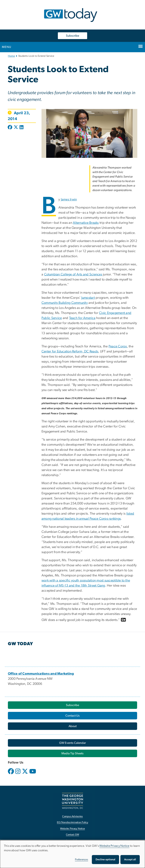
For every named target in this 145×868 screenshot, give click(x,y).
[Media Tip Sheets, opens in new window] (72, 753)
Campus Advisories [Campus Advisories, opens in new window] (72, 816)
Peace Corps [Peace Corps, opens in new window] (118, 346)
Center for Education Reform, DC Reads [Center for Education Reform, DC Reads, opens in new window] (70, 352)
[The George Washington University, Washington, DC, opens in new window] (72, 801)
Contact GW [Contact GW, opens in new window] (73, 835)
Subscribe (72, 36)
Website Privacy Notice (114, 846)
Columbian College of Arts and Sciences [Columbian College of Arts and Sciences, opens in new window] (73, 274)
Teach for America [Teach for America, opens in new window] (82, 318)
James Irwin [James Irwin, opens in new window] (69, 200)
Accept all (130, 860)
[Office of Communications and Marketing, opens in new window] (41, 674)
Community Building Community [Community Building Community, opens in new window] (65, 303)
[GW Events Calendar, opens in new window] (72, 743)
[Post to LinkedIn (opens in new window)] (22, 128)
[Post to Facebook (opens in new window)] (10, 128)
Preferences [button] (82, 860)
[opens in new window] (11, 774)
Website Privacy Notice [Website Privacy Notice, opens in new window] (73, 829)
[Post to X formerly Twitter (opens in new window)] (16, 128)
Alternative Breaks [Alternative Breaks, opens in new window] (86, 223)
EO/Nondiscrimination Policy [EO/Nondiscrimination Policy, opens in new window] (72, 822)
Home (11, 56)
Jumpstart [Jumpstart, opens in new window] (88, 298)
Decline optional (105, 860)
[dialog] (72, 854)
